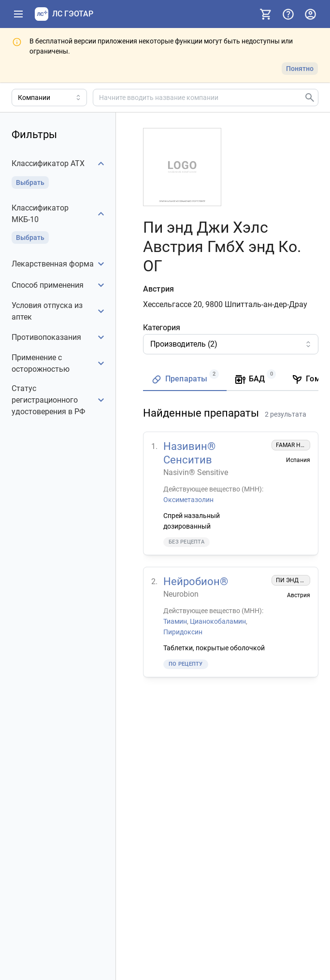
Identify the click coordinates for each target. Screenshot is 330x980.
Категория (162, 328)
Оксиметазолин (188, 499)
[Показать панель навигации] (18, 14)
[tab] (185, 380)
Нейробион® (196, 581)
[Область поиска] (49, 98)
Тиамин (175, 621)
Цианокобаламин (218, 621)
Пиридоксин (183, 631)
